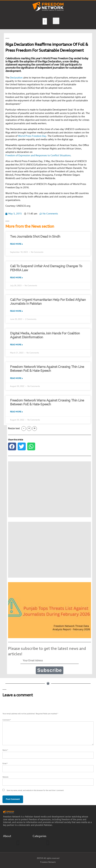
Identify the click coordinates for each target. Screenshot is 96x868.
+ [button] (29, 429)
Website (5, 777)
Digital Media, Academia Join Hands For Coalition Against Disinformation (45, 335)
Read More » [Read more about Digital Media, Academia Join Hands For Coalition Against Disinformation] (16, 345)
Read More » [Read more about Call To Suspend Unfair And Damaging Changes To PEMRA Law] (16, 278)
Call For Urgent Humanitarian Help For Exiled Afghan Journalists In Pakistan (48, 302)
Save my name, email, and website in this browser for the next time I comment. (35, 790)
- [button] (24, 429)
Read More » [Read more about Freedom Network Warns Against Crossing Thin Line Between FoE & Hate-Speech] (16, 378)
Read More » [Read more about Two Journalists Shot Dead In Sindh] (16, 244)
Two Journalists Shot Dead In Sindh (35, 237)
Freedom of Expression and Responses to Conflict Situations (38, 156)
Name (5, 750)
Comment (7, 720)
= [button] (35, 429)
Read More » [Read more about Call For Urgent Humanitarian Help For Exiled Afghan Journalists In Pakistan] (16, 311)
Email (5, 764)
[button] (45, 21)
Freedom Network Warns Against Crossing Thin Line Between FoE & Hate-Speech (47, 369)
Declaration (16, 78)
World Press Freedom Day (32, 136)
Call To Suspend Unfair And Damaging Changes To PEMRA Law (46, 268)
